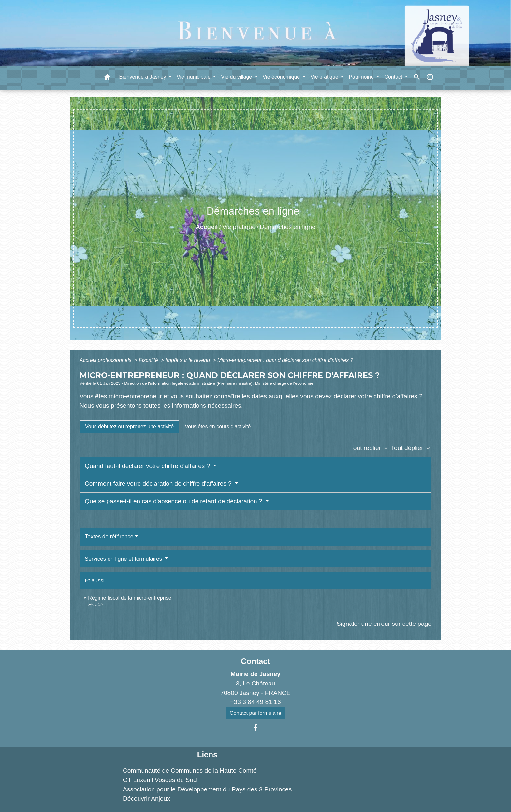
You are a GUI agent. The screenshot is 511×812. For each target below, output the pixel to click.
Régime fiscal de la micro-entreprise (130, 598)
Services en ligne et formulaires (124, 559)
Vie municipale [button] (194, 77)
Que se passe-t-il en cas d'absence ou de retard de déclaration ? (174, 501)
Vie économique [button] (282, 77)
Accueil (207, 227)
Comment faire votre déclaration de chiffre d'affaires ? (159, 483)
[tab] (129, 427)
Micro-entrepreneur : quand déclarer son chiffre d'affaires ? (285, 360)
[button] (107, 78)
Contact (255, 661)
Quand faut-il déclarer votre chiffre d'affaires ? (148, 466)
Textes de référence (109, 537)
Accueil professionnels (106, 360)
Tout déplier (411, 448)
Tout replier (370, 448)
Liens (207, 754)
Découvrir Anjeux (146, 798)
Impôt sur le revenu (188, 360)
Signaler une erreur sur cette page (384, 624)
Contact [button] (394, 77)
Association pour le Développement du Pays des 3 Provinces (207, 789)
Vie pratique (239, 227)
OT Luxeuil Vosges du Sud (160, 780)
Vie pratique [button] (325, 77)
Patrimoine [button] (362, 77)
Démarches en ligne (288, 227)
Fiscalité (149, 360)
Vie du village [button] (237, 77)
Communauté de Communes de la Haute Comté (190, 770)
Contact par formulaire (255, 713)
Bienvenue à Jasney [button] (143, 77)
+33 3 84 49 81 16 (255, 702)
